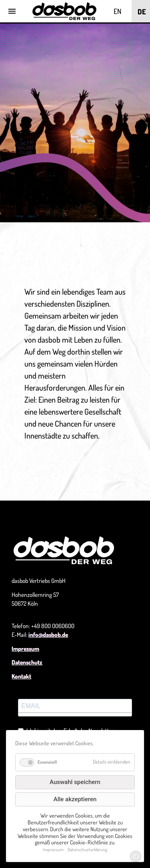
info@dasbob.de (48, 635)
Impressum (25, 649)
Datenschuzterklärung (87, 850)
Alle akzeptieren (75, 799)
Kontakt (21, 676)
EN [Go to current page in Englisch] (117, 11)
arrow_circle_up (136, 856)
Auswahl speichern (75, 782)
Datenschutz (27, 662)
